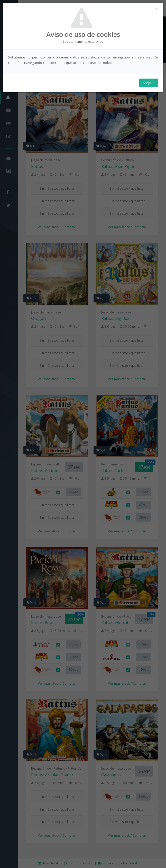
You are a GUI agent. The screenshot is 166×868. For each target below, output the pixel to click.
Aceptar (149, 83)
